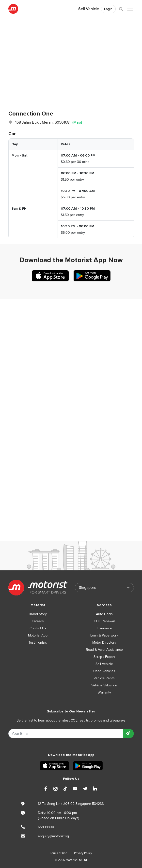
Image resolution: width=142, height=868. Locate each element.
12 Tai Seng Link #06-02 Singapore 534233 (71, 804)
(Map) (77, 122)
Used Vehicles (104, 671)
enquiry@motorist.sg (53, 836)
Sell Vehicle (89, 9)
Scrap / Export (104, 657)
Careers (38, 621)
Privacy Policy (83, 853)
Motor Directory (104, 643)
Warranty (104, 692)
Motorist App (38, 635)
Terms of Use (59, 853)
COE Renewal (104, 621)
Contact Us (38, 628)
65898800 (46, 827)
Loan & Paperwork (104, 635)
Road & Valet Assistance (104, 650)
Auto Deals (104, 614)
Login (108, 9)
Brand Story (38, 614)
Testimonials (38, 643)
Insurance (104, 628)
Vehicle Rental (104, 678)
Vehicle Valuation (104, 685)
